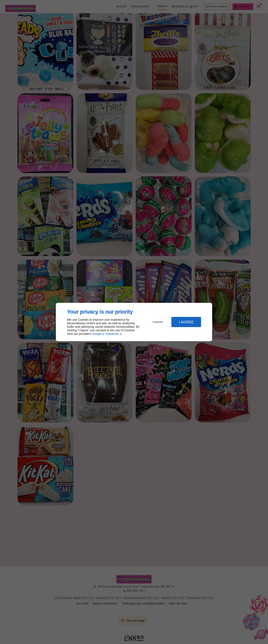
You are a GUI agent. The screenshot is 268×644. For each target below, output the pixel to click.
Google (97, 334)
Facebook (112, 334)
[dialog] (134, 322)
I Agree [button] (186, 322)
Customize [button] (158, 322)
